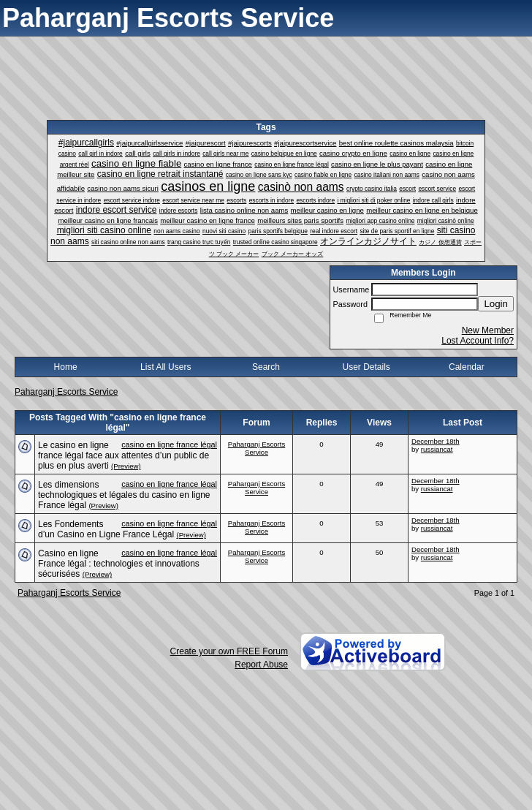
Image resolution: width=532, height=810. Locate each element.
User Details (366, 367)
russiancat (437, 449)
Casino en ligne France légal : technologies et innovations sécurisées (119, 564)
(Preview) (126, 466)
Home (66, 367)
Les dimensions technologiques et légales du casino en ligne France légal (124, 495)
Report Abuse (261, 665)
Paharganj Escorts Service (66, 392)
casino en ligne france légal (169, 444)
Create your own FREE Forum (229, 651)
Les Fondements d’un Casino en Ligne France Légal (106, 529)
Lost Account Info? (478, 341)
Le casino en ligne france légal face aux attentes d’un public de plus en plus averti (123, 455)
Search (266, 367)
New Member (488, 330)
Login (496, 304)
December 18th (436, 441)
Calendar (467, 367)
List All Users (166, 367)
